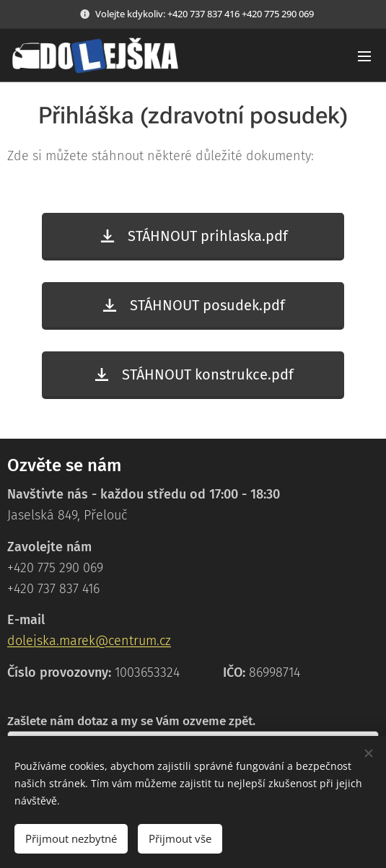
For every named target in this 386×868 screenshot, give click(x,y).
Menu (364, 56)
